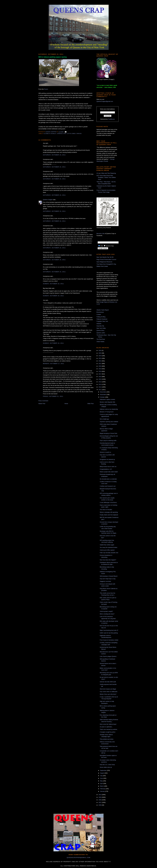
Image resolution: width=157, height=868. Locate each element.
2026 (100, 350)
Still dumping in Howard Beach (109, 576)
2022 (100, 361)
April (102, 783)
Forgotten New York (102, 321)
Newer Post (42, 404)
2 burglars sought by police (107, 732)
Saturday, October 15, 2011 (54, 155)
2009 (100, 797)
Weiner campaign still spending (109, 512)
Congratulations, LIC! (106, 469)
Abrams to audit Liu (105, 452)
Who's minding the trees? (107, 614)
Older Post (90, 404)
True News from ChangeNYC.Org (106, 264)
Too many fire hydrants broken (108, 547)
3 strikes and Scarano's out (108, 486)
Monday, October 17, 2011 (54, 364)
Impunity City (100, 326)
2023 (100, 358)
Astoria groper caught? (106, 611)
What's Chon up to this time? (108, 694)
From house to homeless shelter (109, 640)
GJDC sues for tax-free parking (109, 633)
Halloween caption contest (107, 399)
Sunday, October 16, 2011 (53, 284)
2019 (100, 369)
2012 (100, 387)
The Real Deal (101, 339)
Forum (46, 89)
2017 (100, 374)
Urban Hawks (100, 342)
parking (79, 134)
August (102, 773)
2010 (100, 795)
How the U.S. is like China (107, 765)
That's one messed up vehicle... (109, 729)
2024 (100, 356)
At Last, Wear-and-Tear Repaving (106, 173)
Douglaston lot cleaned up (107, 459)
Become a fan (101, 234)
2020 (100, 366)
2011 (100, 390)
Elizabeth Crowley (50, 134)
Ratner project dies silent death (109, 472)
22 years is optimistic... (106, 727)
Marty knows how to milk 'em (108, 467)
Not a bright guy (104, 419)
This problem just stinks (107, 739)
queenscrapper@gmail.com (78, 858)
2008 (100, 800)
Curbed (99, 314)
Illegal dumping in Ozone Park (108, 433)
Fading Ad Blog (101, 317)
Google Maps (103, 302)
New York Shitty (101, 328)
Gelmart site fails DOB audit (108, 682)
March (102, 786)
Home (66, 404)
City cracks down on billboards (109, 692)
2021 (100, 364)
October (103, 397)
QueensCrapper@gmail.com (105, 101)
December (103, 392)
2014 (100, 382)
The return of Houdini (106, 510)
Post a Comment (43, 401)
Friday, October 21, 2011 (53, 396)
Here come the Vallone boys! (108, 724)
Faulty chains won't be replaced (109, 515)
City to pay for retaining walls (108, 440)
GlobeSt (99, 324)
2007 (100, 802)
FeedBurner (111, 119)
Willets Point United (102, 266)
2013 (100, 384)
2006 (100, 805)
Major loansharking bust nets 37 (109, 630)
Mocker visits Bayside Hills (107, 402)
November (103, 395)
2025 (100, 353)
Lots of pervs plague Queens (108, 656)
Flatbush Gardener (102, 319)
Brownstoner (100, 312)
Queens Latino (101, 333)
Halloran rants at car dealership (109, 409)
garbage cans (62, 134)
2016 (100, 377)
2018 (100, 371)
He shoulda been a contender (108, 479)
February (103, 789)
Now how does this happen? (108, 560)
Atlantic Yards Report (103, 310)
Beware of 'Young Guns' (107, 412)
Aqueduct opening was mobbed (109, 422)
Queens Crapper (51, 132)
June (102, 778)
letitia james (71, 134)
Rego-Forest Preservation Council (106, 259)
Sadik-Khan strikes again (107, 545)
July (101, 776)
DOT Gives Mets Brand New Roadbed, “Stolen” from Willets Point (106, 177)
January (103, 791)
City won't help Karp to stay (108, 579)
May (102, 781)
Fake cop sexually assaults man (109, 553)
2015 (100, 379)
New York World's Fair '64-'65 (105, 257)
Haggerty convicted (105, 581)
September (103, 770)
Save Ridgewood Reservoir (104, 262)
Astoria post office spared (107, 550)
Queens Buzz (100, 330)
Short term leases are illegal (108, 689)
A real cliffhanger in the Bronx (108, 502)
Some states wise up (106, 767)
